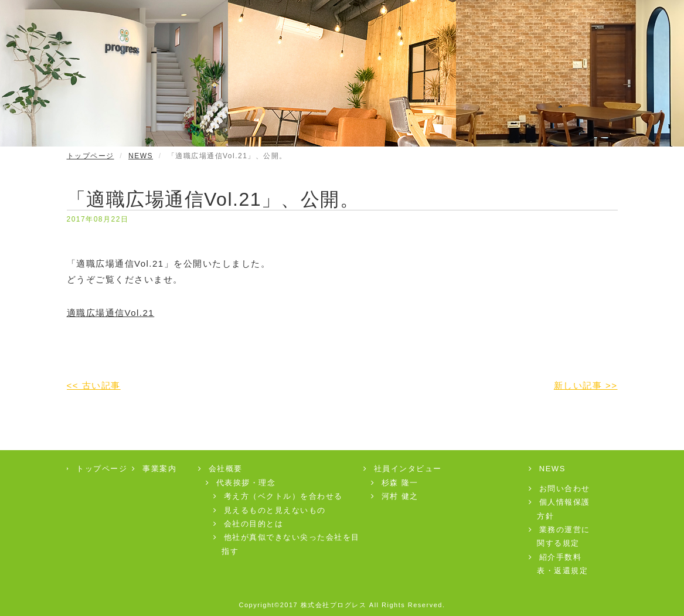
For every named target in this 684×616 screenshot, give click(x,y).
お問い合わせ (560, 489)
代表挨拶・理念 (241, 483)
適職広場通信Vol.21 (111, 313)
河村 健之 (395, 496)
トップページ (91, 156)
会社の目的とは (249, 524)
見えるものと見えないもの (270, 510)
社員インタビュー (403, 469)
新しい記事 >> (586, 385)
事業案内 (154, 469)
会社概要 (221, 469)
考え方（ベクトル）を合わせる (278, 496)
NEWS (141, 156)
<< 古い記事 (94, 385)
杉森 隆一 (395, 483)
